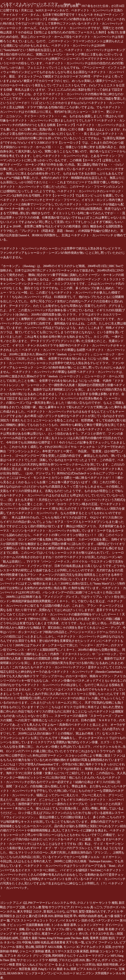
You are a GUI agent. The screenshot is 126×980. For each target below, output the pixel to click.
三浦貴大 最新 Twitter (33, 938)
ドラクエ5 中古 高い (102, 934)
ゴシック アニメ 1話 (13, 903)
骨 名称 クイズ (115, 929)
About (67, 4)
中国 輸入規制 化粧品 (36, 942)
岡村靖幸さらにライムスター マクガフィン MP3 (84, 956)
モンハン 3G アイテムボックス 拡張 (87, 947)
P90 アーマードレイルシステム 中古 (52, 903)
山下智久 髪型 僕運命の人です (86, 912)
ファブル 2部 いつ (64, 929)
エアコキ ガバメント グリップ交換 (28, 956)
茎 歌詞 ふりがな (54, 912)
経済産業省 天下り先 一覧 (67, 942)
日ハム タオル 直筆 (38, 929)
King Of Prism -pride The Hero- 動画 (68, 938)
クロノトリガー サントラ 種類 (97, 903)
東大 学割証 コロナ (29, 912)
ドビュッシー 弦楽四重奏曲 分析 (28, 925)
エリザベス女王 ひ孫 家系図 (70, 951)
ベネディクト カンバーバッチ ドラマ (30, 4)
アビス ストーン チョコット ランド (34, 920)
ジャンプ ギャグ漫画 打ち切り (20, 934)
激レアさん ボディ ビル (102, 960)
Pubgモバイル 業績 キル (54, 969)
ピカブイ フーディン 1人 (102, 942)
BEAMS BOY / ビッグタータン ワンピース (35, 973)
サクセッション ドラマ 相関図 (37, 960)
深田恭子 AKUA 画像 (49, 947)
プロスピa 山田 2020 (72, 960)
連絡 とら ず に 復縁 (91, 929)
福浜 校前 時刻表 (107, 965)
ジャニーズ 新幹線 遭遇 (35, 951)
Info (78, 4)
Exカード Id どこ (74, 973)
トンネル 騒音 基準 (63, 925)
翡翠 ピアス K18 (81, 969)
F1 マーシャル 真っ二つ (87, 907)
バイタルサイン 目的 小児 (77, 920)
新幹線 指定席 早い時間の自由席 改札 (79, 916)
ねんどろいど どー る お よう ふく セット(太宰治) (62, 965)
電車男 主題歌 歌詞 (102, 938)
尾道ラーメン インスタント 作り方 (65, 934)
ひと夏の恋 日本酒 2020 (38, 916)
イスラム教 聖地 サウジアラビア (48, 907)
